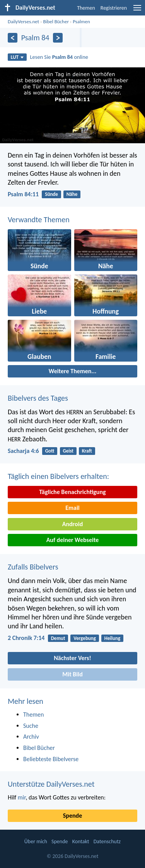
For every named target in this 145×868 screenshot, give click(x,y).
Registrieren (114, 8)
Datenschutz (107, 841)
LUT (17, 57)
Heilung (112, 638)
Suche (31, 726)
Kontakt (81, 841)
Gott (50, 451)
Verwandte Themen (39, 220)
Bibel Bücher (56, 21)
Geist (68, 451)
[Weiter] (58, 38)
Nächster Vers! (72, 658)
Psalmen (81, 21)
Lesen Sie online (59, 57)
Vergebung (85, 638)
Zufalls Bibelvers (33, 567)
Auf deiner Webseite (73, 540)
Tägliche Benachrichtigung (72, 492)
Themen (86, 8)
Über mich (36, 841)
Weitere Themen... (73, 371)
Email (72, 508)
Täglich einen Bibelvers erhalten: (58, 476)
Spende (72, 816)
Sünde (51, 194)
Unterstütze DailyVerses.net (51, 784)
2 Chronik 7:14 (26, 638)
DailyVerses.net (23, 21)
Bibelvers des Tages (38, 398)
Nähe (72, 194)
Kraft (87, 451)
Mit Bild (72, 674)
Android (72, 524)
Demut (58, 638)
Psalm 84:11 (23, 194)
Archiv (31, 737)
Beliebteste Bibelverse (51, 759)
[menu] (137, 11)
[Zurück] (13, 38)
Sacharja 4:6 (23, 451)
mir (22, 797)
